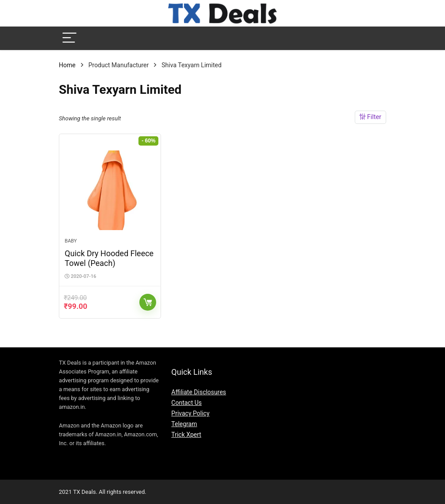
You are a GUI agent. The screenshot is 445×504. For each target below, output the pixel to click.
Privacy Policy (190, 413)
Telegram (184, 424)
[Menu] (69, 38)
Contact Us (186, 403)
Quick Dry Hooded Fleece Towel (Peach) (109, 258)
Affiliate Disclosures (199, 392)
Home (67, 65)
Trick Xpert (186, 435)
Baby (71, 241)
